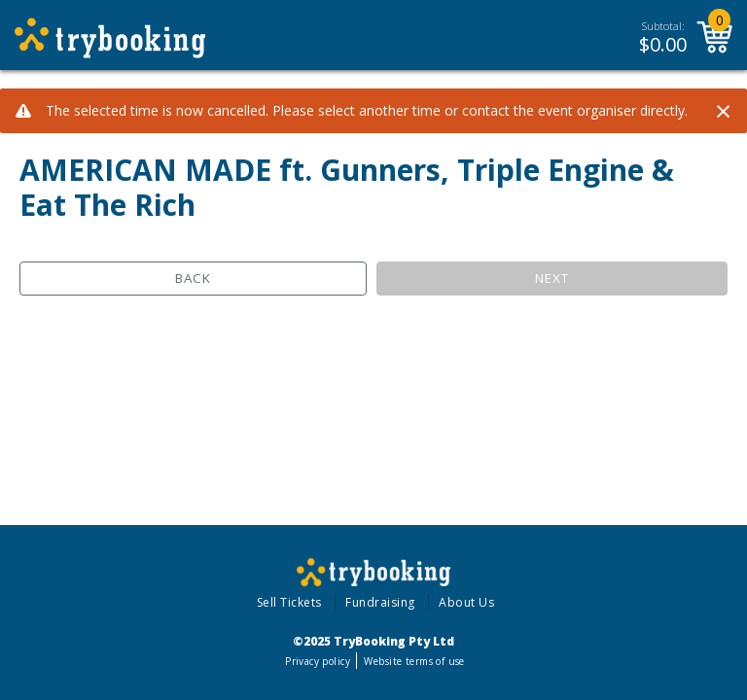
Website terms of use (414, 661)
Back (193, 278)
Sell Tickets (289, 602)
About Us (466, 602)
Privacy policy (318, 661)
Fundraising (380, 602)
